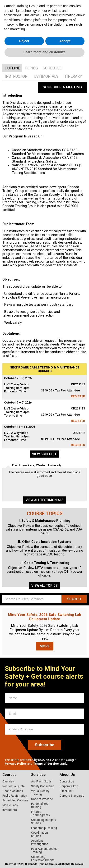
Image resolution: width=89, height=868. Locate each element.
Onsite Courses (13, 791)
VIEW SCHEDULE (52, 51)
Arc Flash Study (41, 782)
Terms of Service (46, 764)
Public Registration (15, 796)
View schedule (44, 454)
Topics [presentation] (31, 68)
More (45, 646)
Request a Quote (14, 786)
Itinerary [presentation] (73, 76)
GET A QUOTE (50, 58)
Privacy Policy (16, 764)
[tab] (12, 68)
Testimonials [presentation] (45, 76)
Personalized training (40, 805)
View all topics (44, 586)
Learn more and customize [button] (44, 858)
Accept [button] (65, 847)
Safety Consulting (43, 786)
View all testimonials (45, 500)
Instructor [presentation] (16, 76)
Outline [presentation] (12, 68)
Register (78, 396)
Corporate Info (69, 786)
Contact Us (67, 782)
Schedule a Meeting (62, 87)
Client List (66, 791)
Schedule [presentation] (52, 68)
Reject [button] (24, 847)
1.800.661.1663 (74, 7)
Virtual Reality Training (40, 793)
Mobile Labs (10, 805)
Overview (8, 782)
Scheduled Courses (15, 800)
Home (37, 18)
